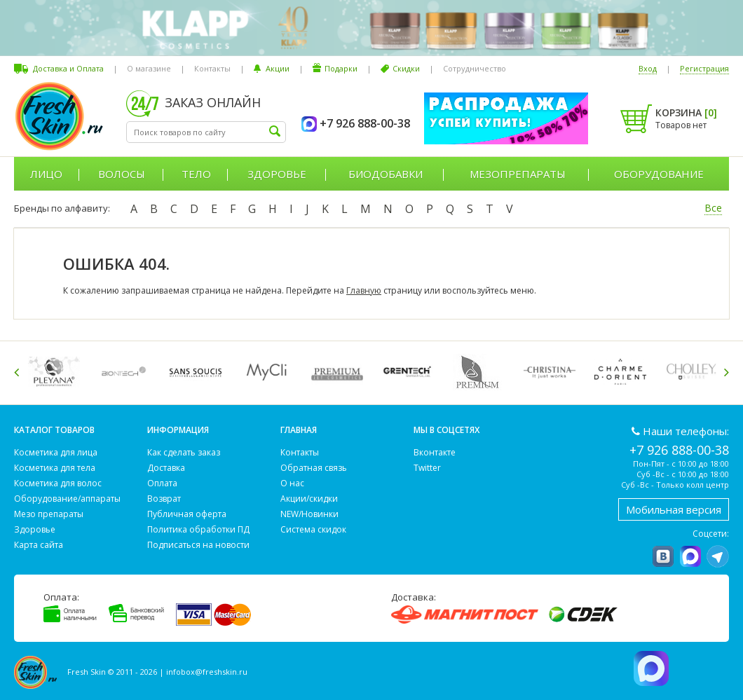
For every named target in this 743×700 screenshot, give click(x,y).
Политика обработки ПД (198, 529)
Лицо (46, 174)
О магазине (149, 68)
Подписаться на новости (198, 545)
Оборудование (659, 174)
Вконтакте (435, 452)
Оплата (162, 483)
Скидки (406, 68)
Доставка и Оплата (68, 68)
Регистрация (704, 68)
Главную (364, 290)
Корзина (686, 112)
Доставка (166, 468)
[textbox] (206, 132)
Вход (648, 68)
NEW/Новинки (309, 514)
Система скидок (313, 529)
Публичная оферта (187, 514)
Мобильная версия (674, 509)
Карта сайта (39, 545)
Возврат (164, 499)
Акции (278, 68)
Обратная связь (314, 468)
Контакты (212, 68)
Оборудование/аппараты (67, 499)
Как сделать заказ (184, 452)
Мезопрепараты (518, 174)
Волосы (122, 174)
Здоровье (277, 174)
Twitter (427, 468)
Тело (196, 174)
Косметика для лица (56, 452)
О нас (292, 483)
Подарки (341, 68)
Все (713, 208)
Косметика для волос (58, 483)
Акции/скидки (309, 499)
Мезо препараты (49, 514)
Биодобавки (386, 174)
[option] (56, 372)
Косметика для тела (55, 468)
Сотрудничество (475, 68)
